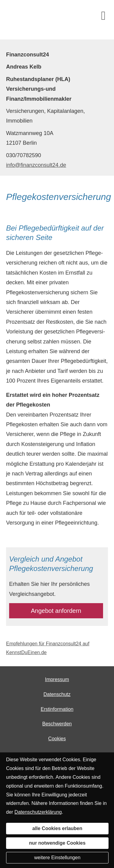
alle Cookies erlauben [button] (57, 828)
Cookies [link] (57, 739)
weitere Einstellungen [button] (57, 858)
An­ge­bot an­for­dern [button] (56, 611)
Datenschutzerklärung (38, 812)
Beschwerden (57, 724)
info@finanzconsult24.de (36, 165)
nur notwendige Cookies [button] (57, 843)
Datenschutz (57, 694)
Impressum (57, 679)
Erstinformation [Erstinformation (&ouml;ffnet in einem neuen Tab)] (57, 709)
